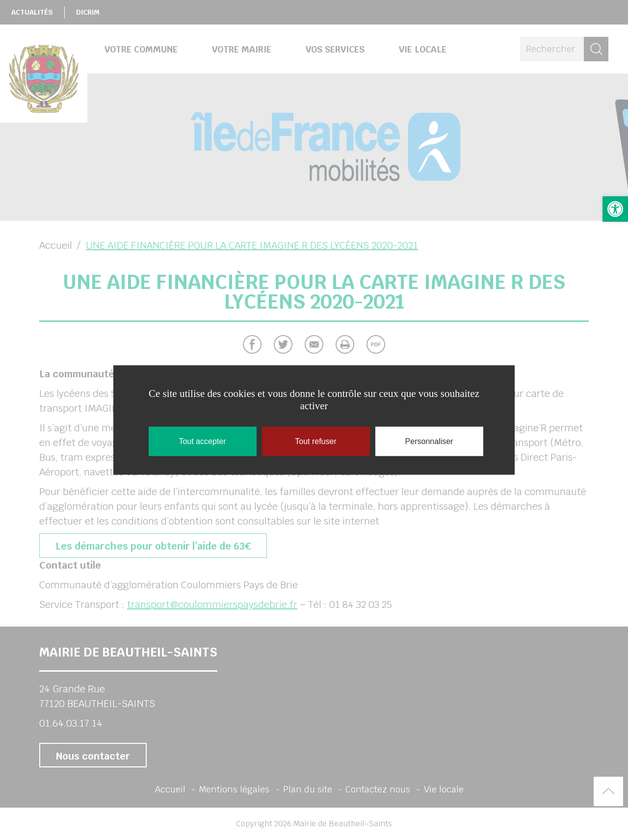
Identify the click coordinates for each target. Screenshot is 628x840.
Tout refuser (315, 441)
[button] (615, 209)
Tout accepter (202, 441)
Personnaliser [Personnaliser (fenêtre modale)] (429, 441)
